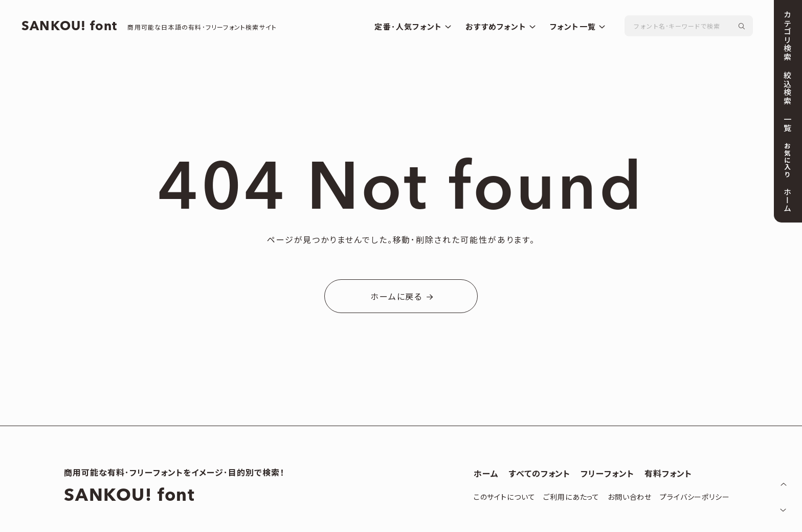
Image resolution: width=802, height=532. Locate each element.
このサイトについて (505, 498)
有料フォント (668, 474)
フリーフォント (607, 474)
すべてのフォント (540, 474)
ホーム (486, 474)
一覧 (786, 124)
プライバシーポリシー (695, 498)
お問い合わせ (630, 498)
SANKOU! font (75, 28)
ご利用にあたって (571, 498)
